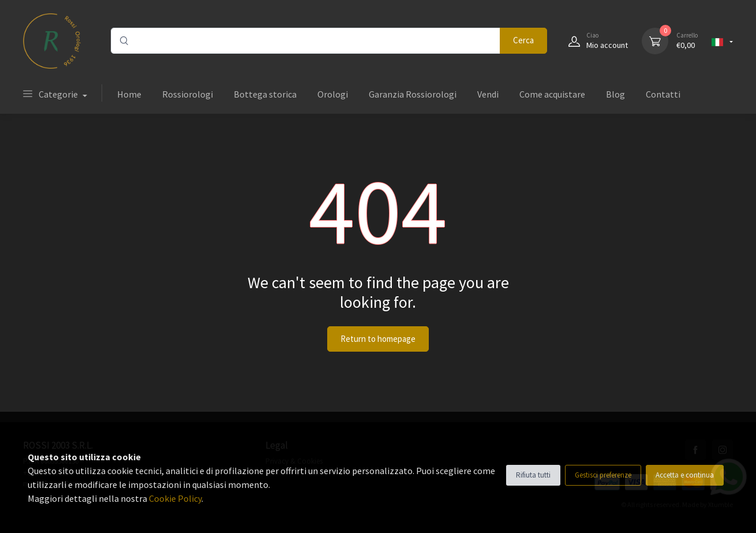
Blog (615, 94)
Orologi (333, 94)
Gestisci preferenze (603, 475)
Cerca (523, 40)
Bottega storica (265, 94)
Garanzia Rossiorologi (413, 94)
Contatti (663, 94)
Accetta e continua (685, 475)
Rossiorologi (188, 94)
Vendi (488, 94)
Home (129, 94)
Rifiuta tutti (533, 475)
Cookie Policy (175, 498)
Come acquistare (552, 94)
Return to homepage (378, 339)
